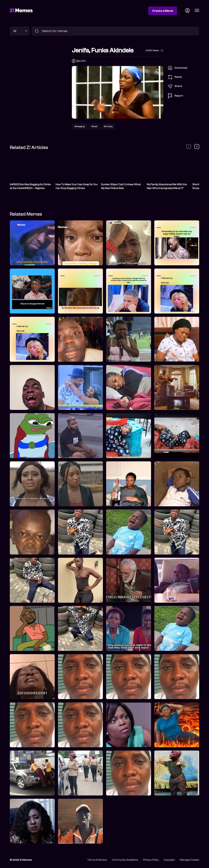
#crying (108, 126)
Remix (175, 77)
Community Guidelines (125, 860)
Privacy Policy (151, 860)
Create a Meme (163, 11)
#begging (80, 126)
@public (81, 61)
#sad (94, 126)
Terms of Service (97, 860)
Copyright (169, 860)
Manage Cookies (190, 860)
